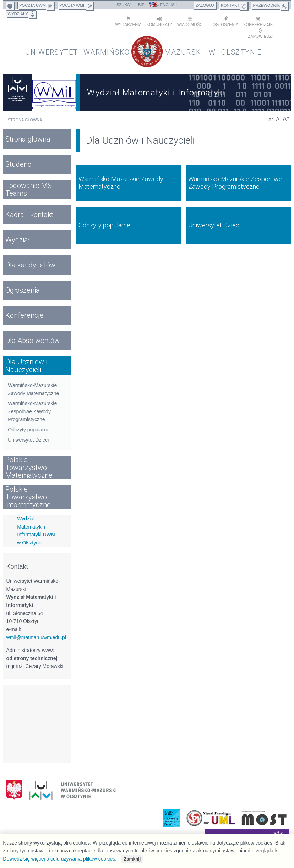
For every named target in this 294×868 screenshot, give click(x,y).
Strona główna (25, 120)
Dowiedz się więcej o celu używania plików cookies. (60, 859)
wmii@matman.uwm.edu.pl (36, 637)
